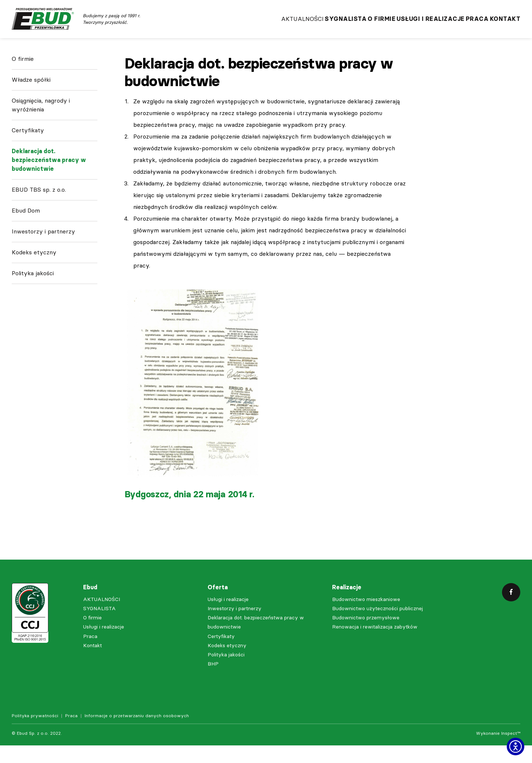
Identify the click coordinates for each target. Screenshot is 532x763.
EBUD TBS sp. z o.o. (39, 213)
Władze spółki (31, 103)
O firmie (350, 26)
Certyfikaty (28, 154)
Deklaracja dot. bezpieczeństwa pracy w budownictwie (49, 183)
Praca (467, 26)
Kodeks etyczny (34, 276)
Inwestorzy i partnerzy (43, 255)
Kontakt (505, 26)
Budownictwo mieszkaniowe (366, 617)
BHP (213, 681)
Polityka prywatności (35, 733)
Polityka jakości (33, 297)
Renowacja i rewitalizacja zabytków (375, 644)
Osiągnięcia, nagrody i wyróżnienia (41, 128)
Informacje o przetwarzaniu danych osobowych (137, 733)
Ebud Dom (26, 234)
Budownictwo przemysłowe (366, 635)
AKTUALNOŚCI (250, 26)
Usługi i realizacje (410, 26)
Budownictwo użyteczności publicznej (377, 626)
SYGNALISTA (304, 26)
